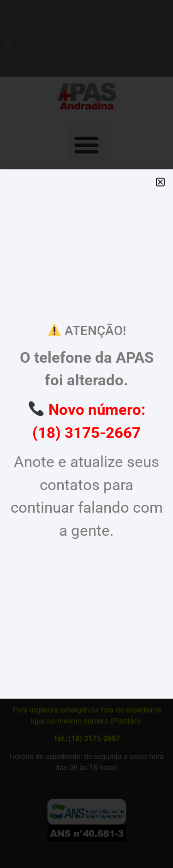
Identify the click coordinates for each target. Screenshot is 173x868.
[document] (86, 434)
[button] (160, 182)
